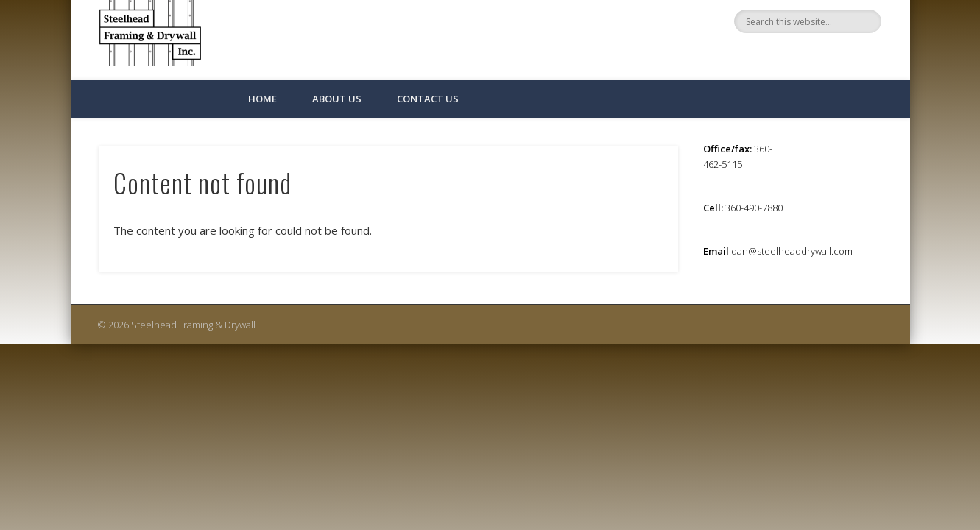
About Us (337, 99)
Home (262, 99)
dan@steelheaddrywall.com (792, 251)
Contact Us (428, 99)
